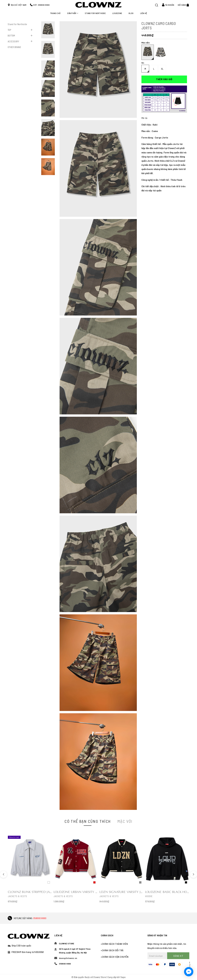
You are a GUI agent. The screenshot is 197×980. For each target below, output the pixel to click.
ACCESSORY (13, 41)
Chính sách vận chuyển (115, 957)
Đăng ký (178, 956)
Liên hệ (144, 13)
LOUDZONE (117, 13)
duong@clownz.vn (68, 958)
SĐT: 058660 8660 (41, 5)
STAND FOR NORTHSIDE (95, 13)
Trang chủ (55, 13)
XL (162, 69)
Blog (131, 13)
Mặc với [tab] (125, 821)
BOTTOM (11, 35)
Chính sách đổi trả (113, 950)
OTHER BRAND (14, 47)
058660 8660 (40, 918)
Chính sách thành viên (115, 944)
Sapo (123, 977)
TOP (9, 30)
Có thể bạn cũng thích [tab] (88, 821)
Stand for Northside (17, 24)
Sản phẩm (73, 13)
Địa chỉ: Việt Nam (19, 5)
